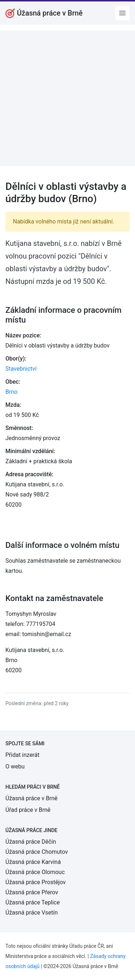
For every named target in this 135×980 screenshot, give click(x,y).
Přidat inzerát (22, 755)
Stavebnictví (21, 369)
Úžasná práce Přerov (32, 892)
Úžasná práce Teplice (33, 902)
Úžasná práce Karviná (33, 862)
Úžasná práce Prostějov (35, 882)
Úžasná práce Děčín (31, 842)
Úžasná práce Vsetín (31, 913)
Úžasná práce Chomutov (37, 852)
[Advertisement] (67, 98)
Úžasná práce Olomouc (35, 872)
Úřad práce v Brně (28, 810)
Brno (11, 392)
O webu (15, 766)
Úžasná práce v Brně (31, 798)
